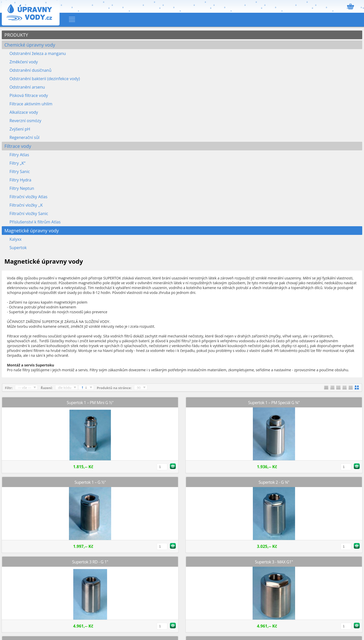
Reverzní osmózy (25, 121)
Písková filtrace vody (29, 95)
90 (139, 388)
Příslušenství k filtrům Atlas (35, 222)
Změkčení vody (24, 62)
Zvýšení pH (20, 129)
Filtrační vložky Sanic (29, 214)
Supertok (18, 248)
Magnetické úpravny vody (32, 231)
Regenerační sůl (24, 137)
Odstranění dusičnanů (30, 70)
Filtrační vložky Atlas (28, 197)
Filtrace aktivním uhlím (31, 104)
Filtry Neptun (22, 188)
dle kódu (65, 388)
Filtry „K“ (17, 163)
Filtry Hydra (20, 180)
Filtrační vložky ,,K (26, 205)
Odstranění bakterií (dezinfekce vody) (45, 79)
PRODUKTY (16, 35)
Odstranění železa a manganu (38, 53)
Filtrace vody (18, 146)
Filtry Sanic (20, 172)
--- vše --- (24, 388)
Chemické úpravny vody (30, 45)
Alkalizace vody (24, 112)
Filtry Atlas (19, 155)
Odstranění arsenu (27, 87)
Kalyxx (16, 239)
